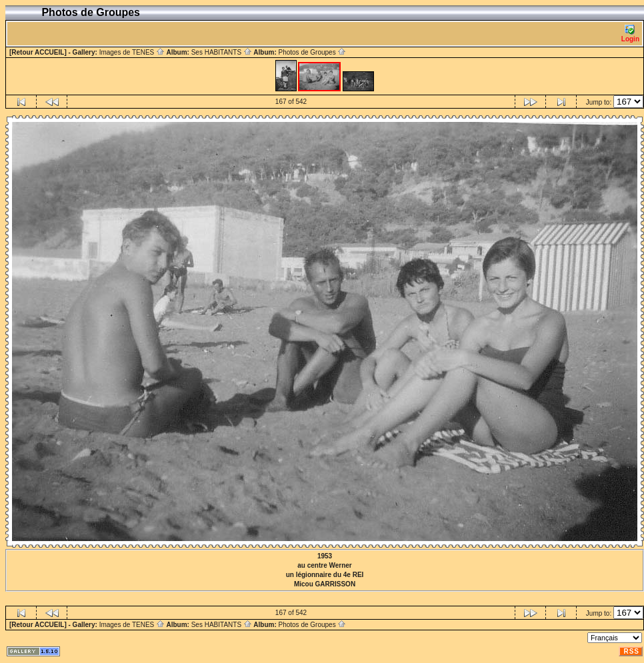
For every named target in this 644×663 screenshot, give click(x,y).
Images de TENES (132, 52)
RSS (631, 651)
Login (630, 34)
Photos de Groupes (312, 52)
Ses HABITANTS (222, 52)
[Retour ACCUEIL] (38, 52)
